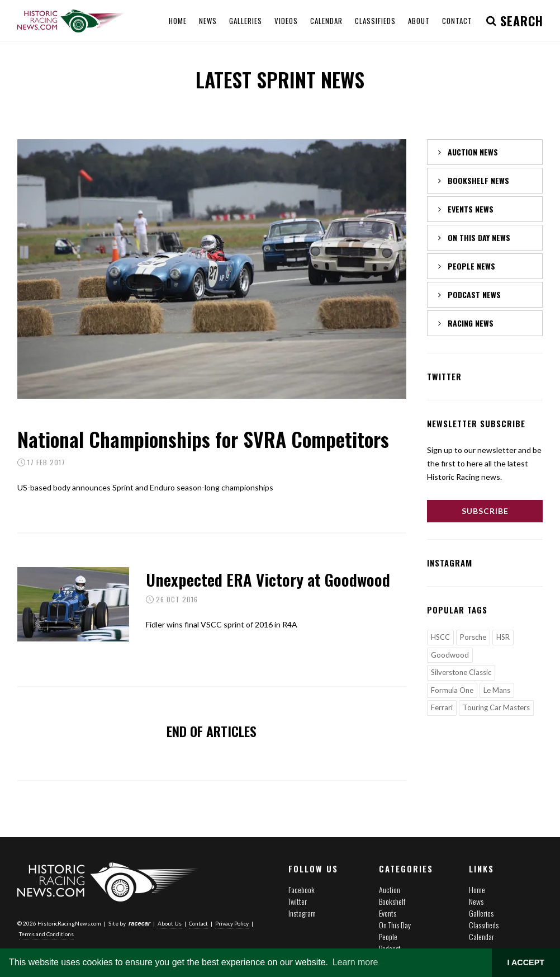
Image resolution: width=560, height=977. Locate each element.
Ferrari (442, 707)
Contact (198, 923)
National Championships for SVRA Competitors (203, 439)
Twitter (298, 901)
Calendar (481, 936)
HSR (503, 637)
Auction (390, 889)
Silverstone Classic (461, 672)
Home (477, 889)
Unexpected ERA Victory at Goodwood (268, 579)
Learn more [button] (355, 962)
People (388, 936)
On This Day (395, 925)
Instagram (302, 913)
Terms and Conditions (46, 934)
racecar (139, 923)
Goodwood (450, 655)
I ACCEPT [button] (526, 962)
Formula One (452, 690)
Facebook (302, 889)
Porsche (473, 637)
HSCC (440, 637)
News (476, 901)
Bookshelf (392, 901)
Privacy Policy (232, 923)
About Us (170, 923)
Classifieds (484, 925)
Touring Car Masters (496, 707)
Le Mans (497, 690)
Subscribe (485, 511)
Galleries (481, 913)
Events (388, 913)
